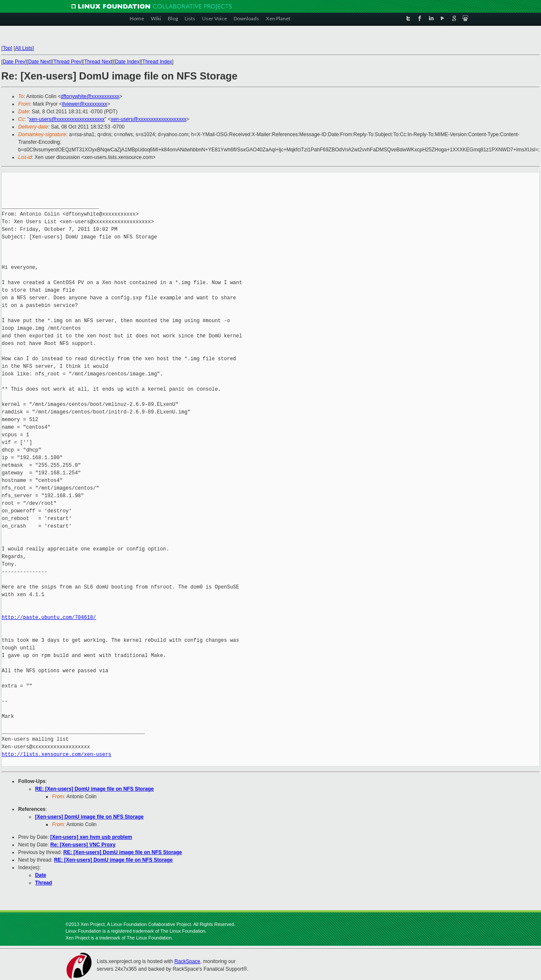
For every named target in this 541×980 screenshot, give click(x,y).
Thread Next (98, 62)
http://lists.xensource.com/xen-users (56, 754)
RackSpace (187, 961)
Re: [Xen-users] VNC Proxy (83, 845)
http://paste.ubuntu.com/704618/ (49, 617)
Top (7, 48)
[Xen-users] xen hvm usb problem (91, 837)
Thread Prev (67, 62)
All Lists (24, 48)
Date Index (127, 62)
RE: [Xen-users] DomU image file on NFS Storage (94, 789)
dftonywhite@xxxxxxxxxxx (90, 96)
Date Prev (14, 62)
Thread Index (157, 62)
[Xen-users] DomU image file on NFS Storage (89, 817)
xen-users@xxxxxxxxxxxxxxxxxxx (67, 119)
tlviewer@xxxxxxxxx (85, 104)
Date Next (39, 62)
